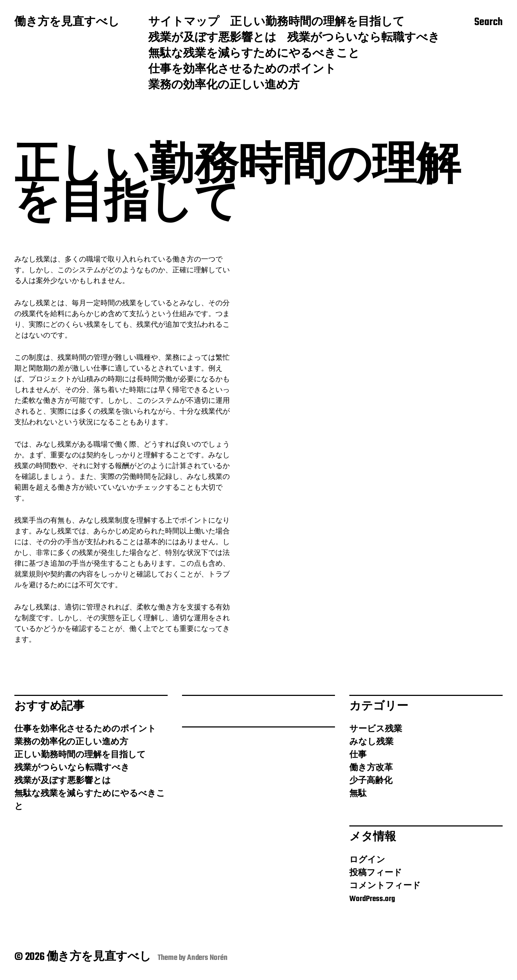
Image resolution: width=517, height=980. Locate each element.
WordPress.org (372, 899)
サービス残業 (376, 729)
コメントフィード (385, 886)
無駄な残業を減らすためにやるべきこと (254, 54)
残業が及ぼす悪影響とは (212, 38)
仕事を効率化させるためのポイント (242, 70)
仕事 (358, 755)
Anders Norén (207, 958)
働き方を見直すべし (67, 23)
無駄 (358, 794)
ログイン (367, 860)
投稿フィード (376, 873)
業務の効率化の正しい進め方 (224, 86)
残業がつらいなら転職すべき (364, 38)
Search (488, 23)
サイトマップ (184, 23)
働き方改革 (371, 768)
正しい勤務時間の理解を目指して (317, 23)
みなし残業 (371, 742)
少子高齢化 (371, 781)
